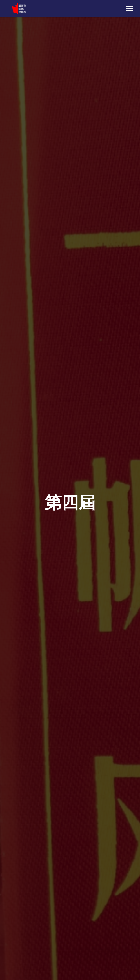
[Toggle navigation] (129, 9)
